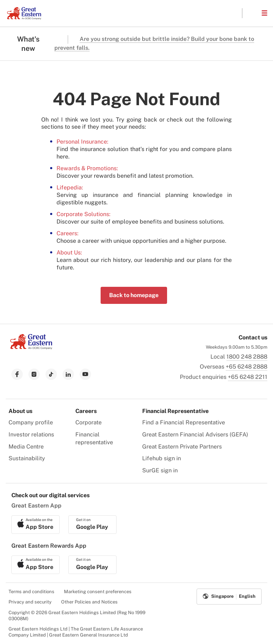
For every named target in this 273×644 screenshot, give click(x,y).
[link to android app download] (92, 525)
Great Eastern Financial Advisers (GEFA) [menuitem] (195, 434)
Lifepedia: (70, 187)
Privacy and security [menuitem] (30, 602)
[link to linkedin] (68, 374)
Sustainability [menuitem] (27, 458)
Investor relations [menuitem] (31, 434)
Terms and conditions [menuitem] (31, 592)
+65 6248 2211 (248, 377)
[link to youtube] (85, 374)
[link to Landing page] (31, 347)
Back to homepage (134, 295)
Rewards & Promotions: (87, 168)
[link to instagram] (34, 374)
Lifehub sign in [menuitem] (162, 458)
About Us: (69, 253)
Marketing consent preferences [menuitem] (98, 592)
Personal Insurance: (82, 142)
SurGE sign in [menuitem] (160, 470)
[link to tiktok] (51, 374)
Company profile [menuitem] (31, 422)
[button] (252, 13)
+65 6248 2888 (247, 367)
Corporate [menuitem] (89, 422)
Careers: (68, 233)
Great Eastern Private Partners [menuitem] (182, 447)
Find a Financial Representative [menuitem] (184, 422)
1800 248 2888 (247, 357)
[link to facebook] (17, 374)
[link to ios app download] (36, 525)
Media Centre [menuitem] (26, 447)
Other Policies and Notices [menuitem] (89, 602)
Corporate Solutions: (84, 214)
